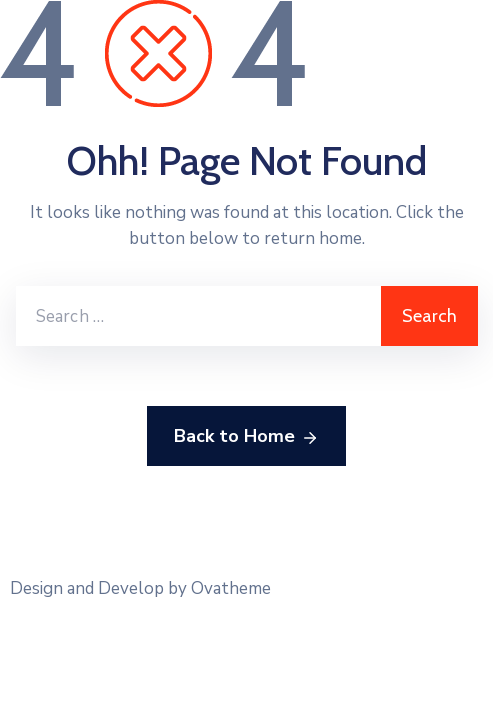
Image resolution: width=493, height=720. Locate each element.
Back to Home (246, 437)
